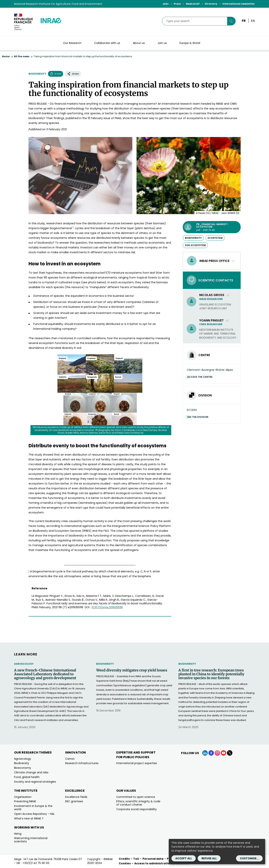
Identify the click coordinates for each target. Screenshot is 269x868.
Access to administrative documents (162, 863)
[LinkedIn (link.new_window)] (205, 753)
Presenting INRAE (25, 801)
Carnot (70, 759)
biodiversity (193, 238)
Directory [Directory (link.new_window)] (211, 4)
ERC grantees (74, 801)
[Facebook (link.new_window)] (211, 753)
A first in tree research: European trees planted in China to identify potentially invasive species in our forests (211, 674)
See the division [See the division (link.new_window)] (199, 417)
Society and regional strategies (35, 782)
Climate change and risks (31, 772)
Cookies (125, 863)
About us (139, 43)
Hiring (18, 834)
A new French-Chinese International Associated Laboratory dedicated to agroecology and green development (45, 674)
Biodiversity (37, 74)
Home (6, 56)
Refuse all (209, 858)
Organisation (23, 797)
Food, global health (27, 777)
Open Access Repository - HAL (34, 814)
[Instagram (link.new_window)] (217, 753)
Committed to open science (136, 797)
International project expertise (137, 763)
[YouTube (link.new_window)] (223, 753)
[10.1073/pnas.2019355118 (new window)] (107, 607)
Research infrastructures (82, 763)
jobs (166, 4)
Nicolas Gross (215, 295)
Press (177, 4)
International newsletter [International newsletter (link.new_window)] (239, 4)
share (73, 74)
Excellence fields (76, 797)
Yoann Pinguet (214, 320)
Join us (162, 43)
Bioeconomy (23, 768)
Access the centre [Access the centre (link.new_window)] (201, 377)
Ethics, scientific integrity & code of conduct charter (138, 803)
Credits (124, 859)
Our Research (72, 43)
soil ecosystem (195, 245)
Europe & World (190, 43)
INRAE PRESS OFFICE (217, 261)
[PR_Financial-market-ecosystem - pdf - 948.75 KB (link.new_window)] (212, 227)
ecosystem (215, 238)
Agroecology (24, 664)
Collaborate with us (107, 43)
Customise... (249, 858)
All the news (22, 56)
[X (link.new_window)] (230, 753)
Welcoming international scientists (31, 840)
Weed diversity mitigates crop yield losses (132, 670)
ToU (136, 859)
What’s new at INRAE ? (29, 818)
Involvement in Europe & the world (33, 808)
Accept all (184, 858)
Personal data (153, 859)
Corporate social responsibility (137, 809)
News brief (193, 4)
